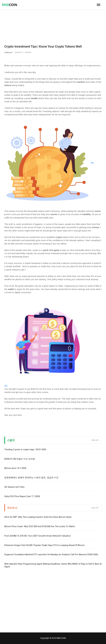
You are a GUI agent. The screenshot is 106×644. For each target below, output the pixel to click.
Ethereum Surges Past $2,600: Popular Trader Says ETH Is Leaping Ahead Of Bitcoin (44, 545)
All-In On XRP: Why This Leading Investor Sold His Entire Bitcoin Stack (38, 517)
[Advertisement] (53, 20)
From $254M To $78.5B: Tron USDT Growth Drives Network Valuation (38, 536)
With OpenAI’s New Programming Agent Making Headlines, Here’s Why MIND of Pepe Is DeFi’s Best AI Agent (53, 565)
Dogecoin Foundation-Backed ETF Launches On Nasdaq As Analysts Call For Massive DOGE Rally (51, 554)
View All (95, 440)
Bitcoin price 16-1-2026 (15, 468)
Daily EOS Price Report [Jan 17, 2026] (22, 496)
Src (92, 163)
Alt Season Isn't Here (14, 487)
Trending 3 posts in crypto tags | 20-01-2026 (25, 449)
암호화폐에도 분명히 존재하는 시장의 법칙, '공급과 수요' (32, 478)
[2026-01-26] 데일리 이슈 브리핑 (20, 459)
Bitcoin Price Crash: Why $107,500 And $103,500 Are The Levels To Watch (40, 526)
